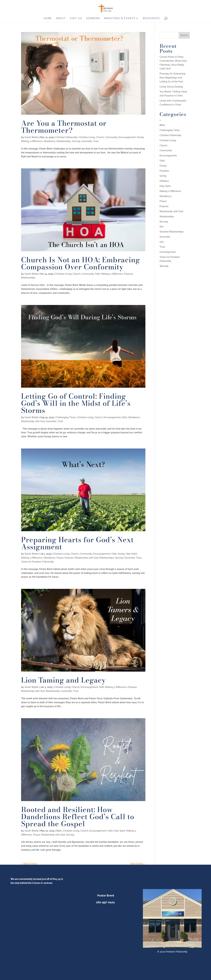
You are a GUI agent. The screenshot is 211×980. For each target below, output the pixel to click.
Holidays (164, 181)
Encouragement (127, 137)
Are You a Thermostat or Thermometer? (64, 127)
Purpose (128, 274)
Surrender (87, 141)
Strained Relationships (172, 232)
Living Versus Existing (171, 87)
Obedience (50, 141)
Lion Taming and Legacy (63, 680)
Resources (151, 18)
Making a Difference (32, 141)
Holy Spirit (131, 554)
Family (140, 137)
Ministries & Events (120, 18)
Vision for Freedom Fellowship (37, 562)
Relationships (64, 141)
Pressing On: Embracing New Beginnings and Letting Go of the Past (172, 78)
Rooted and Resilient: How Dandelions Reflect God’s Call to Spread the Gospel (78, 817)
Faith (98, 274)
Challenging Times (66, 417)
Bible (59, 831)
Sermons (93, 18)
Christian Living (87, 137)
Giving (163, 176)
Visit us (76, 18)
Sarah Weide (31, 137)
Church (100, 137)
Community (111, 137)
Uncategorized (168, 252)
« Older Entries (29, 864)
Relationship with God (33, 421)
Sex (162, 227)
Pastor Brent (105, 895)
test (162, 242)
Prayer (60, 558)
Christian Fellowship (66, 137)
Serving (76, 141)
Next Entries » (138, 864)
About (61, 18)
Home (48, 18)
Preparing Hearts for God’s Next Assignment (77, 543)
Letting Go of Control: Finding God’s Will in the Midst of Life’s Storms (76, 403)
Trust (96, 141)
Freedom (164, 171)
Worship (164, 266)
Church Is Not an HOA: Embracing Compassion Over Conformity (81, 263)
